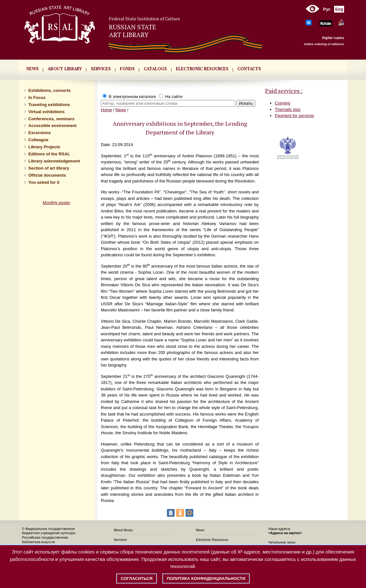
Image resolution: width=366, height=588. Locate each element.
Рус (327, 9)
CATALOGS (155, 69)
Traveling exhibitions (49, 105)
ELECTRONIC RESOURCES (202, 69)
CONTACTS (249, 69)
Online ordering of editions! (324, 44)
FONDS (127, 69)
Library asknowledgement (54, 161)
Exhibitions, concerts (49, 90)
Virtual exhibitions (46, 112)
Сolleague (38, 140)
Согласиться (137, 578)
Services (120, 540)
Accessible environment (53, 126)
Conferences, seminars (51, 119)
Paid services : (284, 91)
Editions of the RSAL (49, 154)
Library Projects (44, 147)
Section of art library (49, 168)
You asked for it (44, 182)
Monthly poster (57, 203)
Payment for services (294, 116)
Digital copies (333, 38)
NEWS (33, 69)
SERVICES (101, 69)
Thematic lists (288, 109)
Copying (283, 103)
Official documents (47, 175)
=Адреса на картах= (285, 533)
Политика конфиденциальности (206, 578)
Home (106, 110)
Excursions (40, 133)
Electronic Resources (212, 540)
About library (65, 69)
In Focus (37, 98)
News (121, 110)
